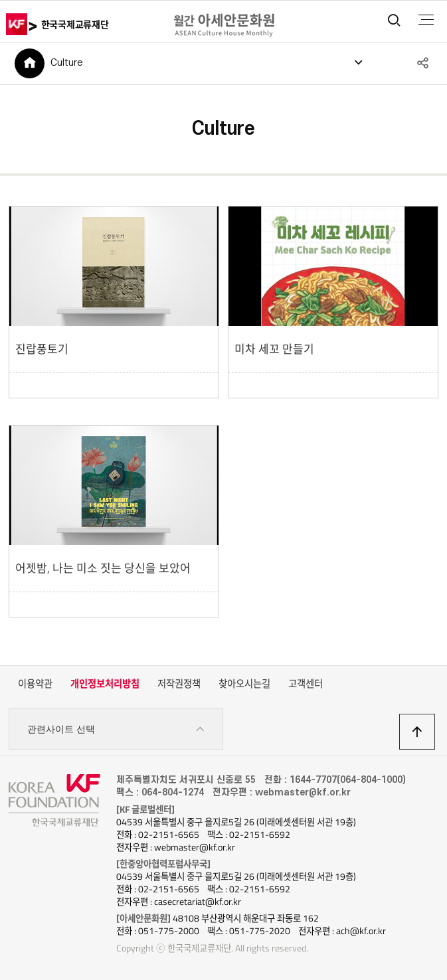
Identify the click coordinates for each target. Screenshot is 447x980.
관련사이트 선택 (116, 729)
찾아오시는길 (244, 684)
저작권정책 (179, 684)
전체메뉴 (426, 20)
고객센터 (306, 684)
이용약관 (35, 684)
